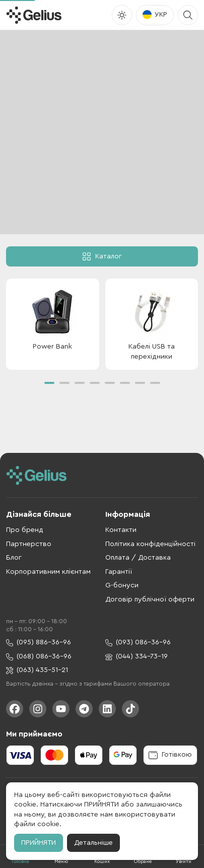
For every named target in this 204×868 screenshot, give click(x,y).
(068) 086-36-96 (39, 657)
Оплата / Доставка (138, 558)
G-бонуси (122, 585)
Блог (14, 558)
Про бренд (25, 530)
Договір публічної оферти (150, 599)
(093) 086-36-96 (138, 643)
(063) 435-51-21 (37, 670)
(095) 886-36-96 (39, 643)
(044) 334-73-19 (137, 657)
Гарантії (119, 572)
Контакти (121, 530)
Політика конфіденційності (150, 544)
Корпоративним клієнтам (48, 572)
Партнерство (29, 544)
